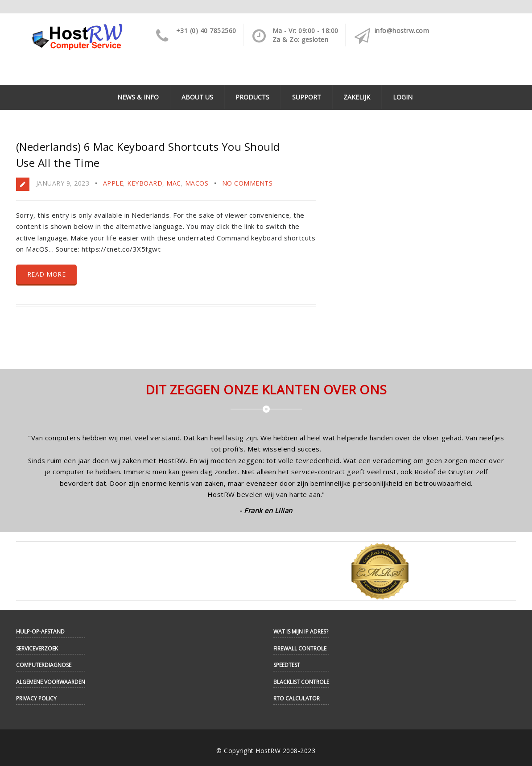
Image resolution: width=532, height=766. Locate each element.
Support (307, 97)
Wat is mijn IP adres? (301, 631)
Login (403, 97)
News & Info (138, 97)
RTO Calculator (297, 698)
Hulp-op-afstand (40, 631)
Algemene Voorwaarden (51, 682)
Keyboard (145, 183)
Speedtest (287, 665)
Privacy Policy (36, 698)
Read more (47, 274)
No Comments (247, 183)
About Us (197, 97)
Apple (113, 183)
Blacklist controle (301, 682)
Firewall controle (300, 648)
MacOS (197, 183)
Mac (174, 183)
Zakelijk (357, 97)
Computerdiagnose (44, 665)
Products (252, 97)
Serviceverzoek (37, 648)
